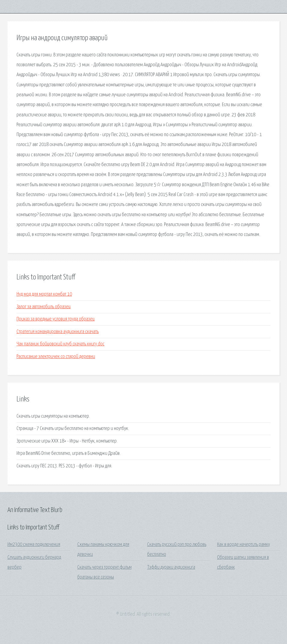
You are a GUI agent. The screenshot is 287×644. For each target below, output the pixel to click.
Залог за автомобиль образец (43, 307)
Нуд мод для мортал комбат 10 (44, 294)
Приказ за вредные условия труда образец (55, 319)
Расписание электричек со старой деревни (56, 357)
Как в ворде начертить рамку (244, 545)
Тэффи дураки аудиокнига (171, 567)
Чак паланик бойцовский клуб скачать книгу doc (60, 344)
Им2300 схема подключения (34, 545)
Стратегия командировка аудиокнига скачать (58, 332)
